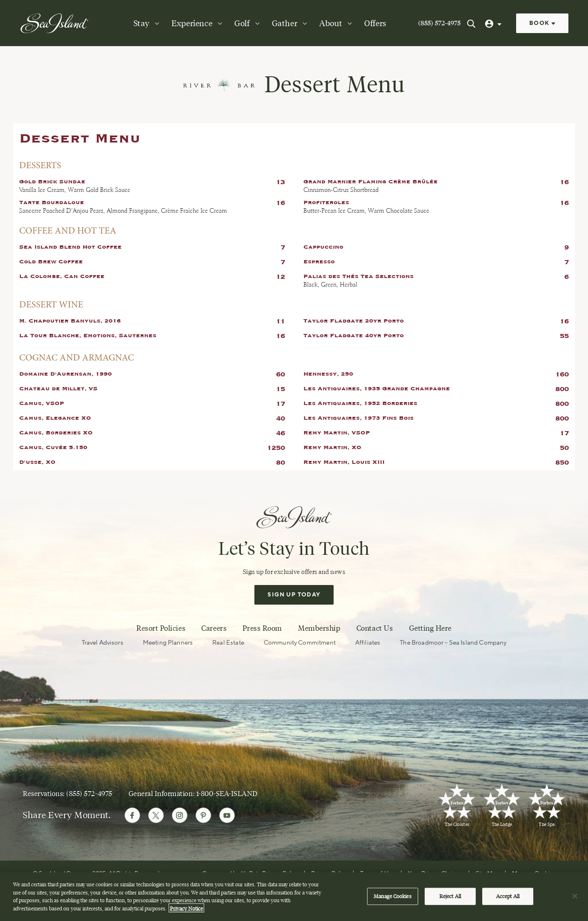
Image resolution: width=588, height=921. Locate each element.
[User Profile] (494, 23)
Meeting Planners (168, 643)
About (331, 23)
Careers (214, 628)
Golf (242, 23)
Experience (192, 23)
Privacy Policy (329, 874)
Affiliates (368, 643)
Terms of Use (377, 874)
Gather (285, 23)
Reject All (450, 901)
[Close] (575, 901)
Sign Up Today (294, 595)
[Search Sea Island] (471, 23)
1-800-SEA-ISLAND (227, 793)
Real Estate (228, 643)
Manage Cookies (534, 874)
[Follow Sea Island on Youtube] (227, 815)
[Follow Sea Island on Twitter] (156, 815)
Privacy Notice (186, 913)
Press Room (262, 628)
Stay (141, 23)
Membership (319, 628)
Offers (375, 23)
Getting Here (430, 628)
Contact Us (375, 628)
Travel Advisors (102, 643)
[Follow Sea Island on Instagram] (180, 815)
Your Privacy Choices (435, 874)
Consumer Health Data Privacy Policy (250, 874)
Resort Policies (161, 628)
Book (542, 23)
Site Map (487, 874)
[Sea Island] (54, 23)
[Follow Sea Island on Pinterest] (203, 815)
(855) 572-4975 (439, 23)
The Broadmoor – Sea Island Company (453, 643)
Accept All (508, 901)
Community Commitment (300, 643)
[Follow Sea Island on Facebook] (132, 815)
